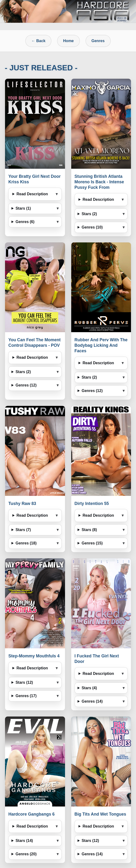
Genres (98, 41)
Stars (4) (89, 688)
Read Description (32, 194)
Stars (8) (89, 530)
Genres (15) (92, 543)
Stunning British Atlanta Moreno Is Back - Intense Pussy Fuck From (99, 182)
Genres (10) (92, 227)
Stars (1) (23, 208)
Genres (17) (26, 696)
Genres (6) (25, 222)
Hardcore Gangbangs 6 (32, 814)
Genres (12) (26, 385)
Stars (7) (23, 530)
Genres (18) (26, 543)
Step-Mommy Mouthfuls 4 (34, 656)
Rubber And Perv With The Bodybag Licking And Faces (101, 345)
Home (68, 41)
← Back (38, 41)
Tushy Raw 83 (22, 504)
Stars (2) (89, 214)
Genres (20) (26, 854)
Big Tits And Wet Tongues (100, 814)
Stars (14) (24, 841)
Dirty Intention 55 (92, 504)
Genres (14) (92, 701)
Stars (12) (24, 682)
